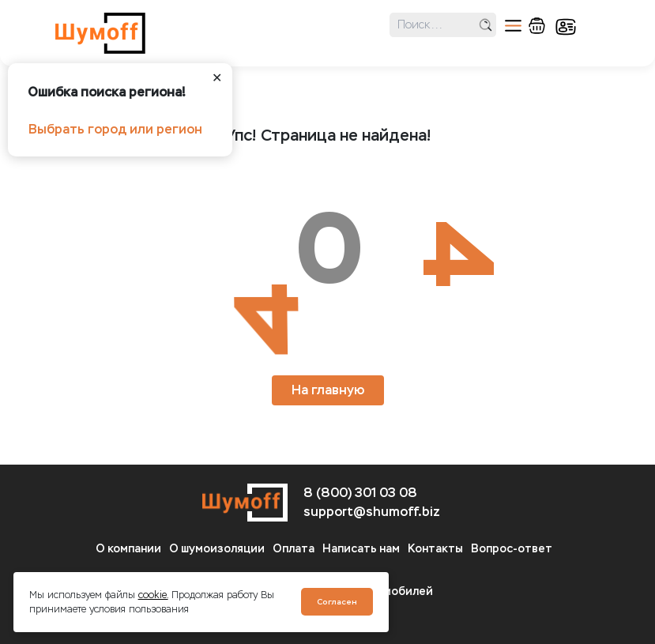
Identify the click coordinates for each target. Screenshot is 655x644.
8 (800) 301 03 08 (360, 493)
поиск (486, 25)
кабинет (566, 27)
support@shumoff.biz (372, 512)
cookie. (153, 595)
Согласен (337, 602)
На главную (328, 390)
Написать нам (361, 549)
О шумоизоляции (217, 549)
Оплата (294, 549)
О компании (128, 549)
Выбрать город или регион (115, 129)
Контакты (435, 549)
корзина (537, 26)
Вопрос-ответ (512, 549)
